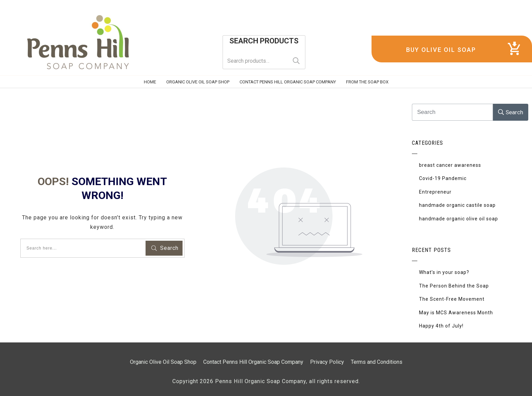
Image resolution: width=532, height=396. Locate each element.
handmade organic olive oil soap (459, 219)
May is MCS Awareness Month (456, 313)
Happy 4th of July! (441, 326)
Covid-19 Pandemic (443, 178)
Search (296, 61)
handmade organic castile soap (457, 205)
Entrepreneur (435, 192)
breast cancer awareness (450, 165)
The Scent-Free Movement (452, 299)
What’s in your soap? (444, 272)
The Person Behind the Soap (454, 286)
